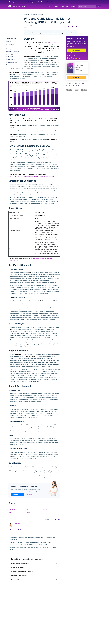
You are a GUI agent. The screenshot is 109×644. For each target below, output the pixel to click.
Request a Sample (17, 495)
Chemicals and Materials (37, 14)
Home (28, 14)
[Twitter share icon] (76, 27)
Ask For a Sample (77, 50)
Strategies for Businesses (12, 52)
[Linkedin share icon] (72, 27)
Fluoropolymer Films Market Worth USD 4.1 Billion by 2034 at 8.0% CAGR (31, 535)
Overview (9, 42)
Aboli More (29, 25)
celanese (46, 510)
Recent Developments (12, 62)
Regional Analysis (11, 59)
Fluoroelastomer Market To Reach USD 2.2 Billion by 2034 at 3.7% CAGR (30, 542)
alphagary (12, 510)
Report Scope (10, 54)
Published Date (79, 65)
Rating (77, 69)
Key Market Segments (12, 57)
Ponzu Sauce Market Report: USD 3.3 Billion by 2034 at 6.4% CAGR (29, 545)
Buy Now (77, 77)
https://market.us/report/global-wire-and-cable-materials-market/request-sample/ (31, 176)
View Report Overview (77, 53)
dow (10, 512)
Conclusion (9, 65)
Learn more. (70, 34)
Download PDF (30, 495)
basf (27, 510)
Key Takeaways (10, 44)
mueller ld (29, 512)
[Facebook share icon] (69, 27)
